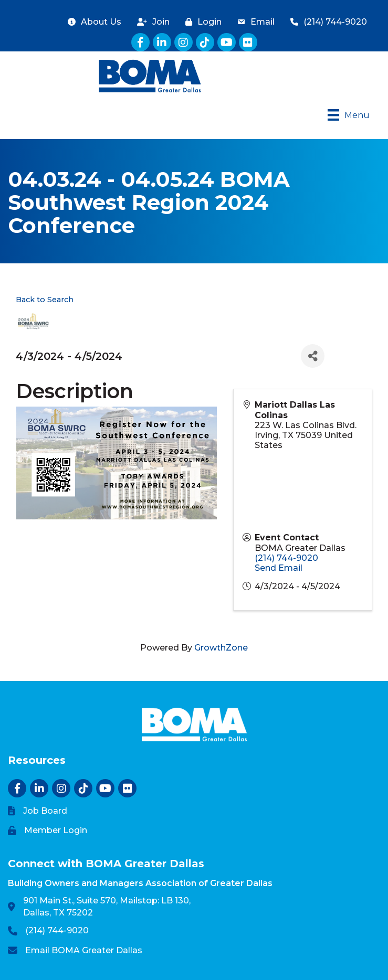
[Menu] (349, 115)
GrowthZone (221, 648)
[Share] (313, 356)
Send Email (279, 568)
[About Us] (92, 22)
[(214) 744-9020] (326, 22)
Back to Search (45, 300)
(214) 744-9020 (286, 558)
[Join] (151, 22)
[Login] (201, 22)
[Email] (253, 22)
